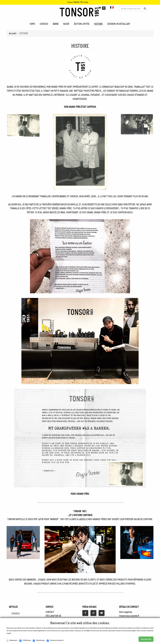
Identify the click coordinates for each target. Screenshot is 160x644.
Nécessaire (12, 640)
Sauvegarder (146, 639)
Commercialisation (55, 640)
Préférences (25, 640)
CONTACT (50, 612)
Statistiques (39, 640)
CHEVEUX (15, 613)
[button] (112, 7)
